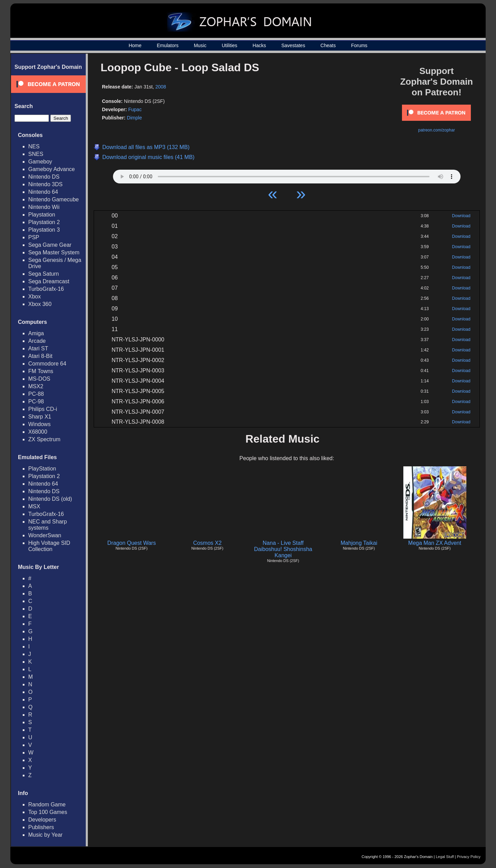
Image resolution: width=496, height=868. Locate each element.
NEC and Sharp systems (48, 525)
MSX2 (36, 386)
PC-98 (36, 401)
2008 (161, 87)
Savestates (293, 45)
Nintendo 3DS (45, 184)
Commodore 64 (47, 364)
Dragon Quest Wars (132, 543)
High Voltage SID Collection (49, 546)
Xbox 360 (40, 304)
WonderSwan (45, 535)
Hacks (259, 45)
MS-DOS (39, 379)
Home (135, 45)
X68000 (38, 432)
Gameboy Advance (51, 169)
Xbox (34, 297)
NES (34, 146)
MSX (34, 506)
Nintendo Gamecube (54, 199)
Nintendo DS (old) (50, 499)
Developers (42, 820)
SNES (36, 154)
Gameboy (40, 162)
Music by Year (45, 835)
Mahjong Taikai (359, 543)
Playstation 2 (44, 222)
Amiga (36, 333)
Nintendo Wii (44, 207)
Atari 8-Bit (40, 356)
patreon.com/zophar (437, 130)
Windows (39, 424)
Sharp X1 (40, 417)
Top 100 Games (48, 812)
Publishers (41, 827)
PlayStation (42, 469)
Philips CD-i (43, 409)
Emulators (168, 45)
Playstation (42, 215)
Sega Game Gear (50, 245)
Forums (359, 45)
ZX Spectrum (44, 439)
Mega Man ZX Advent (435, 543)
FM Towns (41, 371)
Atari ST (38, 348)
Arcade (37, 341)
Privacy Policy (469, 857)
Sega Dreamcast (49, 281)
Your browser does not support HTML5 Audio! (287, 175)
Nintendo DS (44, 177)
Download (461, 216)
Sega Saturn (44, 274)
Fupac (135, 109)
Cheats (328, 45)
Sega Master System (54, 252)
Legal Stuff (445, 857)
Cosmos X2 (208, 543)
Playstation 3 (44, 230)
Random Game (47, 805)
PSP (34, 237)
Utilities (230, 45)
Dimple (134, 118)
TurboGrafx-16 (46, 289)
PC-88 (36, 394)
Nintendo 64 (43, 192)
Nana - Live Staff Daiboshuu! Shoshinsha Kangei (283, 549)
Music (200, 45)
